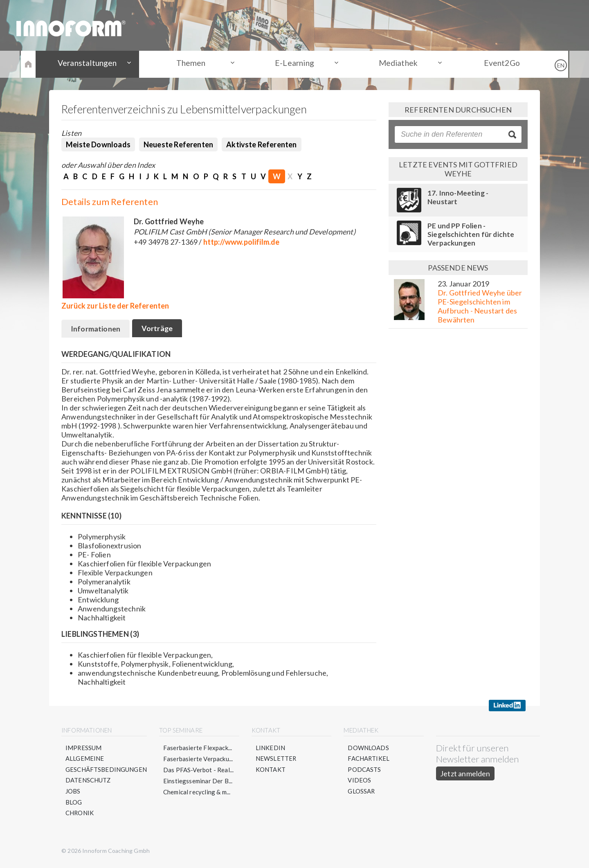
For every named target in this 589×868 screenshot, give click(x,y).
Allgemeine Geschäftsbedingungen (106, 765)
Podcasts (365, 770)
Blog (74, 803)
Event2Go (491, 64)
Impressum (84, 748)
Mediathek (393, 64)
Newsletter (277, 759)
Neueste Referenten (178, 144)
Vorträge (158, 329)
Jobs (73, 792)
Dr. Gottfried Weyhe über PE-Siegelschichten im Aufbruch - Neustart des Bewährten (480, 306)
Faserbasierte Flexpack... (198, 748)
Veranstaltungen (98, 64)
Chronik (80, 814)
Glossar (362, 792)
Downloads (369, 748)
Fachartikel (369, 759)
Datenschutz (88, 781)
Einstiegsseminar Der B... (198, 781)
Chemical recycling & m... (197, 792)
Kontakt (271, 770)
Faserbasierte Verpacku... (199, 759)
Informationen (96, 329)
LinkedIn (271, 748)
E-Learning (294, 64)
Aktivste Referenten (261, 144)
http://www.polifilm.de (242, 242)
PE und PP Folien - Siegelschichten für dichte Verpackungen (471, 234)
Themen (196, 64)
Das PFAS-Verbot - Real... (199, 770)
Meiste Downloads (98, 144)
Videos (360, 781)
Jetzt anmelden (465, 774)
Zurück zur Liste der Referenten (115, 306)
